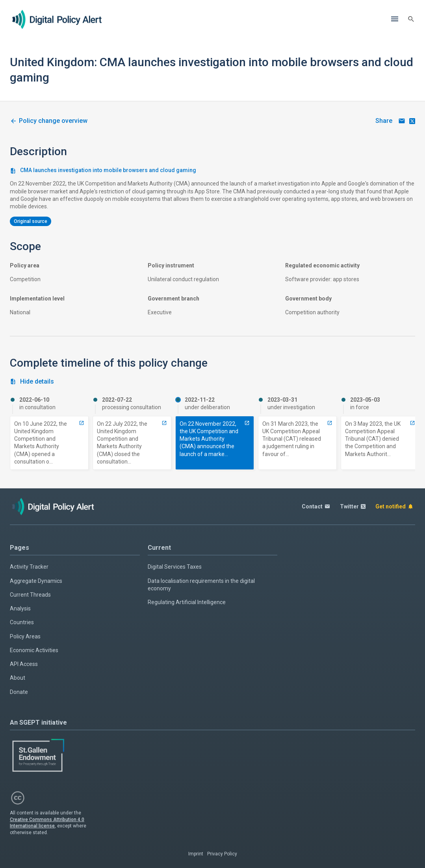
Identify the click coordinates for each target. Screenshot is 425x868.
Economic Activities (34, 650)
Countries (22, 622)
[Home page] (57, 19)
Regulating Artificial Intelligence (187, 602)
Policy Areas (25, 636)
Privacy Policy (222, 854)
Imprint (196, 854)
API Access (24, 664)
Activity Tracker (29, 567)
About (18, 678)
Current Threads (30, 595)
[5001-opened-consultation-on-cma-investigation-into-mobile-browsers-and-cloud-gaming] (82, 423)
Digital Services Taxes (175, 567)
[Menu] (395, 19)
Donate (19, 692)
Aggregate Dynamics (36, 581)
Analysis (20, 608)
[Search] (411, 19)
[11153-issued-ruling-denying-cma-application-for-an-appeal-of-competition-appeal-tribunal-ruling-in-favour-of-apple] (412, 423)
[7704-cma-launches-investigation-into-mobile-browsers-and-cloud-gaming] (247, 423)
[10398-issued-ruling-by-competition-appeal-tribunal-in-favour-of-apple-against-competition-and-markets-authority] (330, 423)
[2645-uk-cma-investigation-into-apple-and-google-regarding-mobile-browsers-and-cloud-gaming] (49, 121)
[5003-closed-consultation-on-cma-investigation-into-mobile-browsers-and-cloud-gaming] (164, 423)
